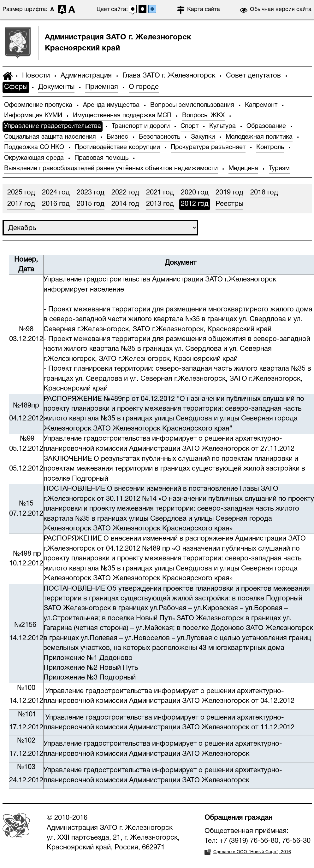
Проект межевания (79, 310)
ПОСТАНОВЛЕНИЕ (74, 489)
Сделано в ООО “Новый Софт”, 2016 (252, 852)
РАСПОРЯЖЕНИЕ (74, 539)
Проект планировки (80, 369)
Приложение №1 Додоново (88, 658)
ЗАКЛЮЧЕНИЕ (68, 459)
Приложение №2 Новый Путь (91, 668)
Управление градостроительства (97, 280)
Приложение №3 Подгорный (90, 678)
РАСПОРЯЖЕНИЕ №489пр (87, 399)
